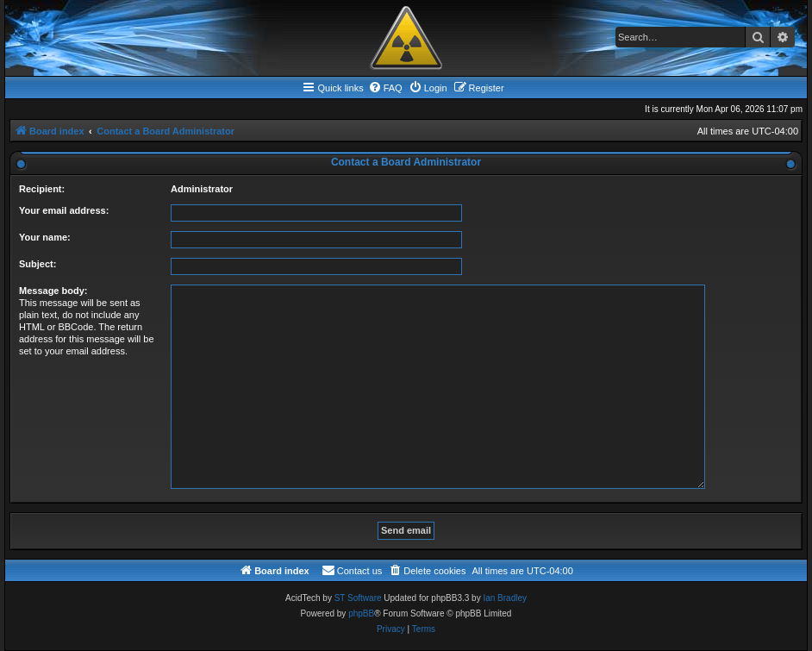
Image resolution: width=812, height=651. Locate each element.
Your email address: (64, 210)
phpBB (361, 613)
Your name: (45, 237)
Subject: (37, 264)
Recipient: (42, 189)
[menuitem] (385, 88)
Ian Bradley (505, 598)
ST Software (358, 598)
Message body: (53, 291)
